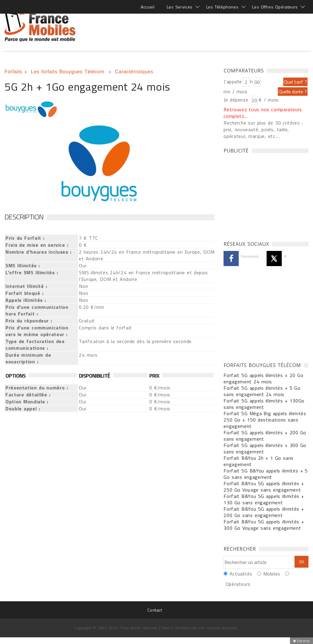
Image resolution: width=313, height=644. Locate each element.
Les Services (180, 7)
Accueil (148, 7)
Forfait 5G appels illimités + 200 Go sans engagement (265, 436)
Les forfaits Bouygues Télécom (69, 72)
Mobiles (272, 574)
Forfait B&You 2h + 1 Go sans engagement (259, 461)
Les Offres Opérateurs (275, 7)
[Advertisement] (198, 24)
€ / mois (269, 100)
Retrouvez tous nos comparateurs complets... (263, 113)
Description (24, 217)
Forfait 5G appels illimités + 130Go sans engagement (264, 404)
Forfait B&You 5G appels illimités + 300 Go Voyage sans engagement (264, 525)
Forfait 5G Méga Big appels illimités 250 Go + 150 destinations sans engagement (265, 420)
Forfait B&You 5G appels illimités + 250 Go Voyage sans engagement (264, 487)
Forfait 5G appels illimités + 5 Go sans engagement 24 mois (262, 391)
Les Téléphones (222, 7)
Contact (155, 610)
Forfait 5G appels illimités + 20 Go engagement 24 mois (263, 378)
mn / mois (235, 92)
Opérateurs (238, 584)
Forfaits (13, 72)
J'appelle (233, 82)
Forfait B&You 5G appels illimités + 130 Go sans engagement (264, 499)
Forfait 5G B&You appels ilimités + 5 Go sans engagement (266, 474)
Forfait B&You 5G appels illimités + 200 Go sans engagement (264, 512)
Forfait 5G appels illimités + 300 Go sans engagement (265, 448)
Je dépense (237, 100)
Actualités (241, 574)
